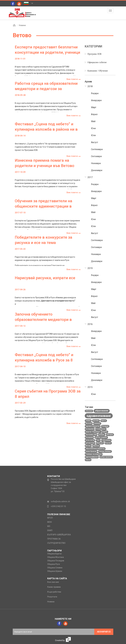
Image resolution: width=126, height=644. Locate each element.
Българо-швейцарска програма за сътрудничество (59, 539)
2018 (90, 86)
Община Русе (54, 564)
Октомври (96, 156)
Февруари (96, 100)
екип (50, 530)
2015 (90, 387)
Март (94, 107)
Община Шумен (55, 571)
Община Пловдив (56, 561)
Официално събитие (97, 62)
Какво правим (54, 587)
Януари (95, 93)
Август (95, 142)
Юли (93, 135)
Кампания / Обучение (98, 71)
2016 (90, 324)
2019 (90, 268)
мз (49, 526)
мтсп (50, 518)
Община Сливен (55, 568)
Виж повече (74, 79)
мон (50, 522)
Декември (97, 170)
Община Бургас (55, 554)
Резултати (52, 597)
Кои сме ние (53, 582)
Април (94, 114)
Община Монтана (56, 557)
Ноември (96, 163)
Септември (97, 149)
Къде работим (54, 592)
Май (93, 121)
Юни (93, 128)
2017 (90, 177)
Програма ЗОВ (95, 54)
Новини (22, 25)
